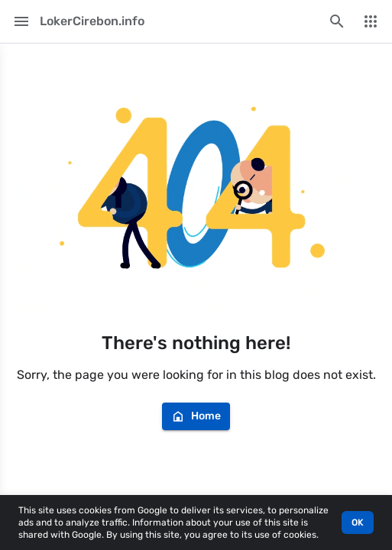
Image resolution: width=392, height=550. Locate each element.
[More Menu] (371, 21)
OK (358, 522)
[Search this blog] (337, 21)
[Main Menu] (21, 21)
